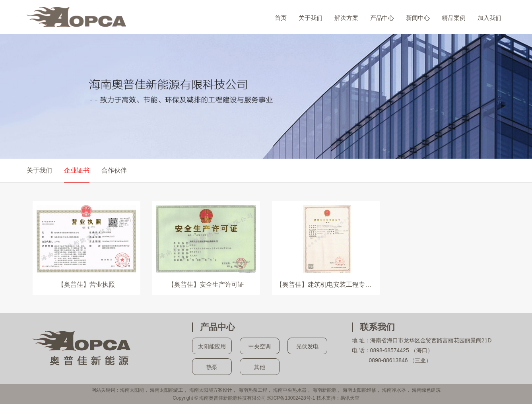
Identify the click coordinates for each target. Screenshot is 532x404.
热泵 (212, 367)
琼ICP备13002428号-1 (291, 398)
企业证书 (77, 170)
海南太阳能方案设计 (211, 390)
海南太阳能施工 (167, 390)
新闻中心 (418, 18)
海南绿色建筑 (426, 390)
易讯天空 (350, 398)
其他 (260, 367)
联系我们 (377, 327)
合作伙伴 (114, 170)
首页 (281, 18)
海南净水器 (394, 390)
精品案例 (454, 18)
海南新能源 (324, 390)
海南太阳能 (132, 390)
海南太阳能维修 (359, 390)
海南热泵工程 (253, 390)
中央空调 (260, 346)
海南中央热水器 (290, 390)
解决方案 (346, 18)
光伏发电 (307, 346)
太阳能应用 (212, 346)
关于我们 (311, 18)
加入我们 (489, 18)
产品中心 (382, 18)
